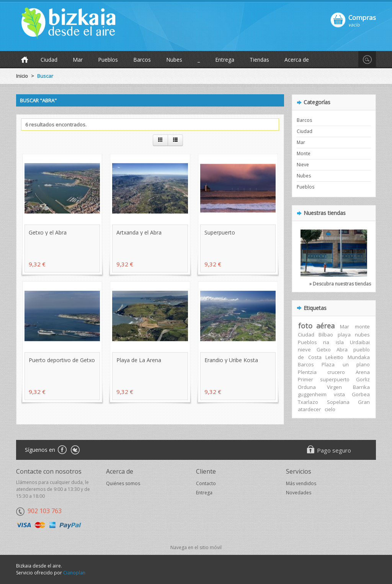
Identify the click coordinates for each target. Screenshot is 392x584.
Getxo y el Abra (48, 232)
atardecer (309, 409)
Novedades (299, 493)
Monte (304, 153)
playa (344, 335)
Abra (342, 349)
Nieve (303, 165)
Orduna (307, 387)
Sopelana (338, 402)
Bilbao (326, 335)
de (301, 357)
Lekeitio (334, 357)
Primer (305, 379)
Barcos (142, 60)
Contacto (206, 483)
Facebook (62, 450)
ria (326, 342)
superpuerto (335, 379)
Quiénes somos (123, 483)
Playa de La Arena (139, 360)
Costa (315, 357)
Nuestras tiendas (325, 213)
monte (362, 326)
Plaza (328, 364)
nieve (304, 349)
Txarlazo (308, 402)
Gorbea (361, 394)
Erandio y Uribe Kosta (231, 360)
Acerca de (297, 60)
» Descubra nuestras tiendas (340, 284)
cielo (330, 409)
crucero (336, 372)
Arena (363, 372)
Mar (78, 60)
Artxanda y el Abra (139, 232)
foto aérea (316, 326)
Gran (364, 402)
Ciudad (49, 60)
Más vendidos (301, 483)
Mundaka (359, 357)
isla (340, 342)
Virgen (334, 387)
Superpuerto (220, 232)
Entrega (225, 60)
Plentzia (307, 372)
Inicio (22, 76)
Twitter (75, 450)
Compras (362, 17)
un (346, 364)
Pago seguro (334, 450)
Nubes (174, 60)
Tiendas (259, 60)
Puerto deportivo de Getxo (62, 360)
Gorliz (363, 379)
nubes (362, 335)
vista (339, 394)
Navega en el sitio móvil (196, 547)
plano (363, 364)
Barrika (361, 387)
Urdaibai (360, 342)
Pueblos (108, 60)
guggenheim (312, 394)
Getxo (324, 349)
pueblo (362, 349)
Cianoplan (74, 573)
